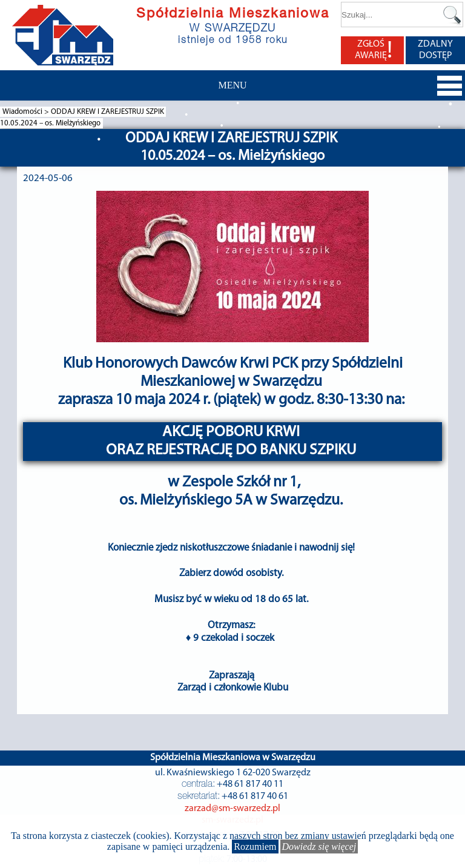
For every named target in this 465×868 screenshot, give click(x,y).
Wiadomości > (27, 112)
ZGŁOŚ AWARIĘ (374, 50)
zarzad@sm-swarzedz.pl (232, 809)
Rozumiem (255, 846)
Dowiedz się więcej (319, 846)
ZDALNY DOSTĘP (435, 50)
